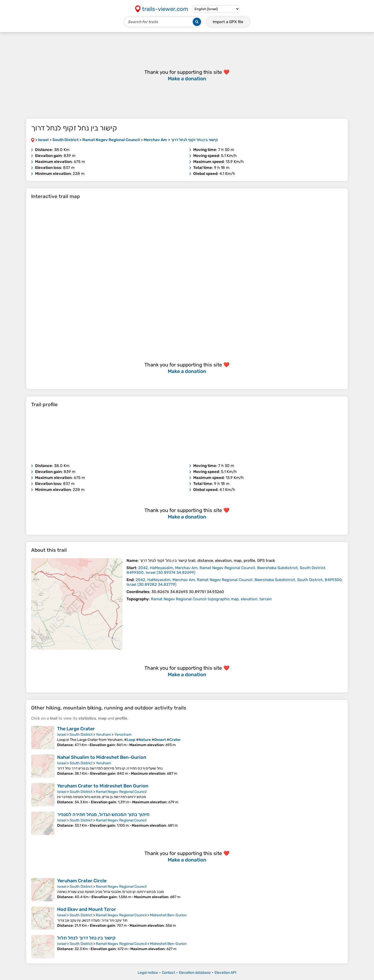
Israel (62, 735)
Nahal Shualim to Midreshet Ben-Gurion (102, 757)
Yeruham (103, 735)
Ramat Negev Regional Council (121, 792)
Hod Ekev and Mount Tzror (87, 909)
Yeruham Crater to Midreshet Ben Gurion (103, 786)
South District (81, 735)
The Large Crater (76, 729)
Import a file (228, 22)
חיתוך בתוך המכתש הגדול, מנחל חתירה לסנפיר (103, 814)
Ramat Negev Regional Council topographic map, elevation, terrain (211, 599)
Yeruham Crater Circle (82, 881)
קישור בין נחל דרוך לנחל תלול (86, 938)
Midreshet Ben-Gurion (168, 915)
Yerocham (123, 735)
